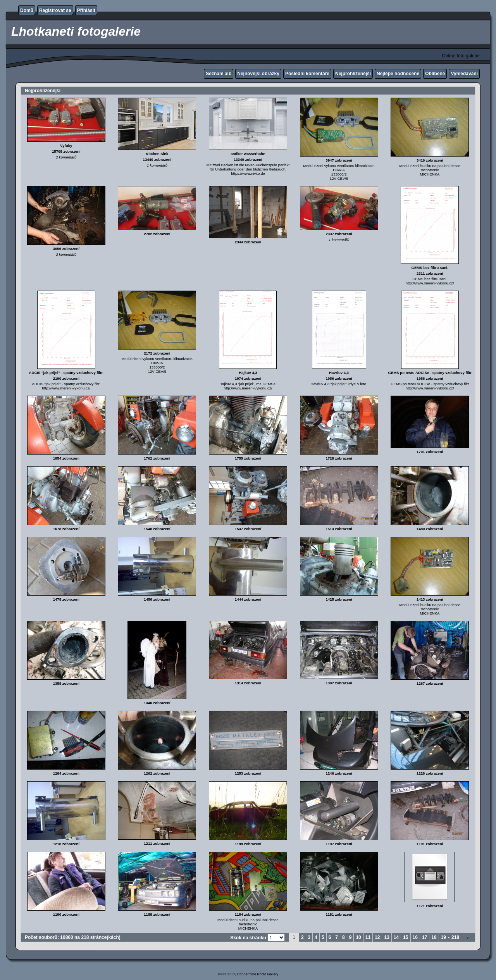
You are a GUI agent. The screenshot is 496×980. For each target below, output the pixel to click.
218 (455, 937)
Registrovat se (55, 10)
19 (443, 937)
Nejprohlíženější (353, 74)
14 (396, 937)
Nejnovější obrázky (258, 74)
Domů (27, 10)
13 (387, 937)
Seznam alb (219, 74)
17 (425, 937)
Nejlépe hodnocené (398, 74)
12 (377, 937)
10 (358, 937)
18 (434, 937)
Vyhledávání (464, 74)
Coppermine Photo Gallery (258, 974)
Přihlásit (86, 10)
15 (406, 937)
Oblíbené (435, 74)
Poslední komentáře (307, 74)
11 (368, 937)
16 (415, 937)
